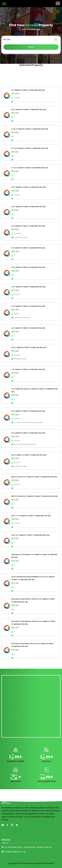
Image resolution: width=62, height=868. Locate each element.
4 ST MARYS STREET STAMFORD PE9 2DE (28, 287)
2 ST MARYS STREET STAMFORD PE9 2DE (28, 226)
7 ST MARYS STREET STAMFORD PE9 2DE (28, 369)
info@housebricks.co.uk (15, 852)
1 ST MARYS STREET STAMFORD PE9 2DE (28, 90)
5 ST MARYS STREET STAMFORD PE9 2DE (28, 306)
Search (31, 47)
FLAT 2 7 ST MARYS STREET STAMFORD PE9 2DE (31, 516)
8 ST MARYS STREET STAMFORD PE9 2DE (28, 411)
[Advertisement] (31, 706)
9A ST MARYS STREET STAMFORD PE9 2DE (29, 455)
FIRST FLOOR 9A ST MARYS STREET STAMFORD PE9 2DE (34, 496)
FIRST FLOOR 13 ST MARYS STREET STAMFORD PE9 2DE (34, 477)
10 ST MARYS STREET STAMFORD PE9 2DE (29, 110)
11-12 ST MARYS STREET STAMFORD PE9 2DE (30, 129)
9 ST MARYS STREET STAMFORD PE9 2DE (28, 433)
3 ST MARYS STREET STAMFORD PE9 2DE (28, 248)
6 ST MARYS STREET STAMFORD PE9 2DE (28, 328)
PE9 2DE (15, 94)
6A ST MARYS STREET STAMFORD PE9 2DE (29, 347)
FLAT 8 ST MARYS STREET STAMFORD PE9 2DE (30, 535)
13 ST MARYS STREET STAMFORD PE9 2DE (29, 187)
